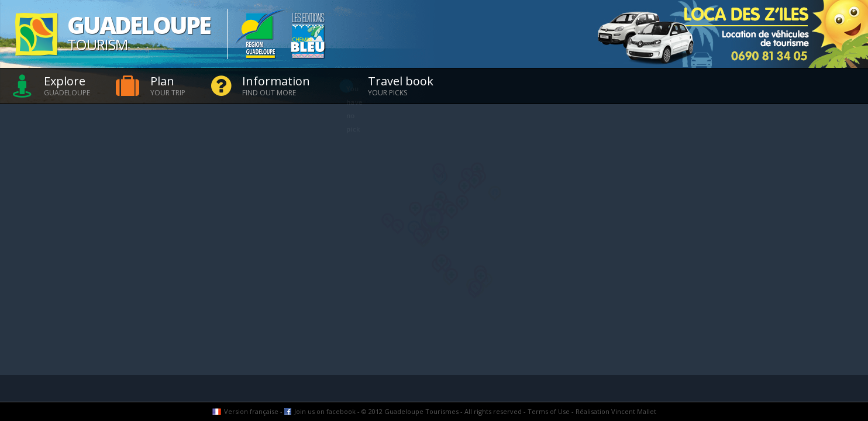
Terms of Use (549, 411)
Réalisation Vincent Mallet (616, 411)
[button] (388, 221)
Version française (251, 411)
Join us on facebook (325, 411)
